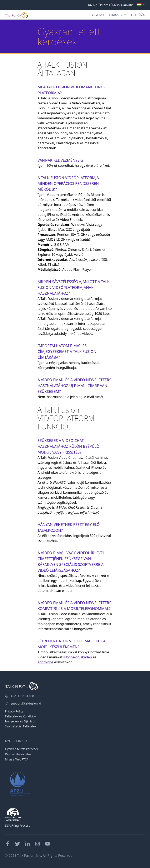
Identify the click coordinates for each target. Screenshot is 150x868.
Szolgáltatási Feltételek (21, 726)
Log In (91, 5)
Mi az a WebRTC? (16, 759)
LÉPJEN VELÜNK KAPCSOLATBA (115, 5)
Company (98, 15)
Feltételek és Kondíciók (21, 716)
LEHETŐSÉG (138, 15)
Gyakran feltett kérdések (22, 749)
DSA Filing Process (17, 825)
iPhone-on (71, 657)
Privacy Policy (14, 711)
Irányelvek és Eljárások (21, 721)
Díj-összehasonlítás (18, 754)
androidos (45, 662)
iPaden (87, 657)
